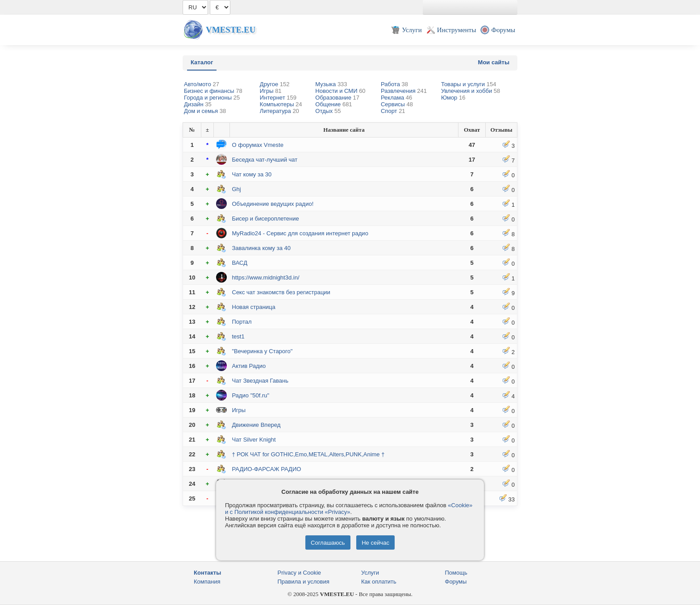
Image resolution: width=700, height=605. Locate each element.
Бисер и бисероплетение (266, 219)
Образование (337, 98)
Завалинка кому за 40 (261, 248)
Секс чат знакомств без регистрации (281, 292)
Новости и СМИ (340, 91)
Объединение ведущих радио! (273, 204)
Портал (242, 322)
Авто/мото (202, 84)
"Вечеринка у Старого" (262, 351)
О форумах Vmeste (258, 145)
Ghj (237, 189)
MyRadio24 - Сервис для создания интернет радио (300, 233)
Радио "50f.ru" (251, 395)
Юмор (453, 98)
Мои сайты (494, 62)
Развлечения (404, 91)
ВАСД (240, 263)
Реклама (396, 98)
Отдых (328, 111)
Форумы (456, 582)
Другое (275, 84)
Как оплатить (379, 582)
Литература (279, 111)
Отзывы (501, 130)
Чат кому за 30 (252, 174)
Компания (207, 582)
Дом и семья (205, 111)
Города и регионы (212, 98)
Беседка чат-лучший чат (265, 160)
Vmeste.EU (231, 30)
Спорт (393, 111)
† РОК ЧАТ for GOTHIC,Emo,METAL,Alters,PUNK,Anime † (308, 454)
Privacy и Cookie (300, 573)
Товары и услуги (469, 84)
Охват (472, 130)
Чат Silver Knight (254, 440)
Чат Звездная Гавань (260, 381)
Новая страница (254, 307)
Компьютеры (281, 104)
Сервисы (397, 104)
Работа (394, 84)
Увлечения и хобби (471, 91)
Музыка (331, 84)
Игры (271, 91)
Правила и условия (304, 582)
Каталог (202, 62)
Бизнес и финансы (213, 91)
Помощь (456, 573)
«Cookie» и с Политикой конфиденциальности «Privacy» (349, 509)
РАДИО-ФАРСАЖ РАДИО (267, 469)
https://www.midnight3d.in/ (266, 277)
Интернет (278, 98)
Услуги (370, 573)
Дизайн (198, 104)
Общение (333, 104)
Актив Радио (249, 366)
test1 (238, 336)
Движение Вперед (256, 425)
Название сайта (344, 130)
